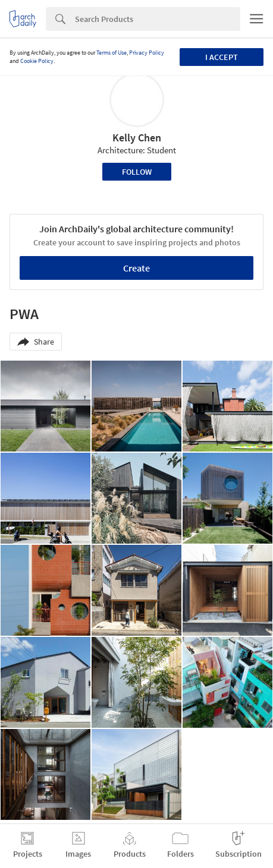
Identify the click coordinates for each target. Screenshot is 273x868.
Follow (137, 172)
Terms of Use (112, 53)
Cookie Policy (37, 61)
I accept (222, 57)
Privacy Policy (147, 53)
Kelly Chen (137, 138)
